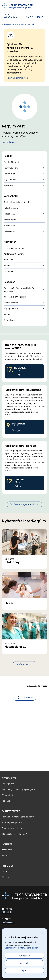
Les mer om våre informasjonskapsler (21, 948)
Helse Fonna (9, 214)
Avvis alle (25, 963)
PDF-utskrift (27, 754)
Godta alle (25, 956)
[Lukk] (42, 933)
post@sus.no (8, 922)
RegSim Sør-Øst (11, 168)
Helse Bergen (10, 220)
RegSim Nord (10, 179)
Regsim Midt (9, 174)
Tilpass (24, 970)
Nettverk (8, 265)
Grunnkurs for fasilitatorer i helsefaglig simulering (21, 289)
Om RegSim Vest (11, 162)
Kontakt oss (8, 142)
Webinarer (8, 260)
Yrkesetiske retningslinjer (15, 297)
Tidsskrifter (9, 271)
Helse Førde (9, 231)
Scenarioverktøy (11, 303)
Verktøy (7, 314)
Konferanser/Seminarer (14, 254)
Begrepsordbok (11, 308)
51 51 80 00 (7, 912)
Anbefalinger (10, 320)
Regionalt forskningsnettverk (17, 202)
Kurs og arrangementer (14, 248)
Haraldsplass (10, 225)
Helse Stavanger (11, 208)
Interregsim (9, 185)
